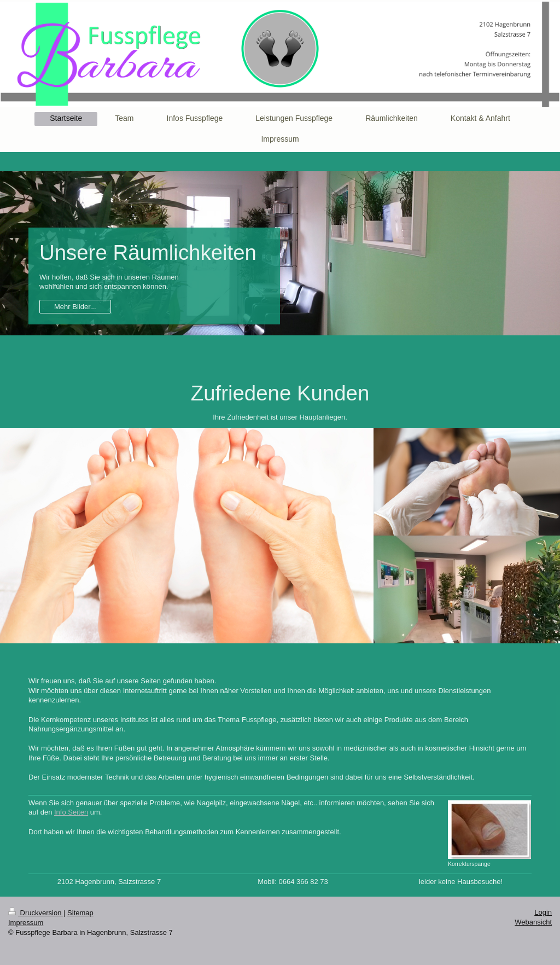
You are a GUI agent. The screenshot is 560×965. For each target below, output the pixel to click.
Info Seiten (71, 812)
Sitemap (80, 913)
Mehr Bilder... (75, 307)
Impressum (26, 923)
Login (543, 912)
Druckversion (36, 913)
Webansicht (533, 922)
